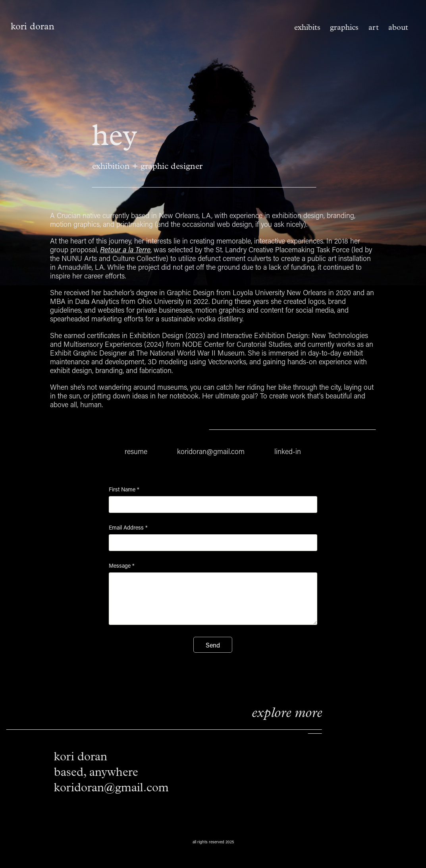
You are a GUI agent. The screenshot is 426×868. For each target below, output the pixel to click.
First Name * (124, 489)
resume (136, 451)
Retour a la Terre (125, 249)
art (374, 27)
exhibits (307, 27)
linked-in (288, 451)
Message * (122, 566)
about (398, 27)
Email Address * (128, 528)
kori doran (33, 26)
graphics (344, 27)
